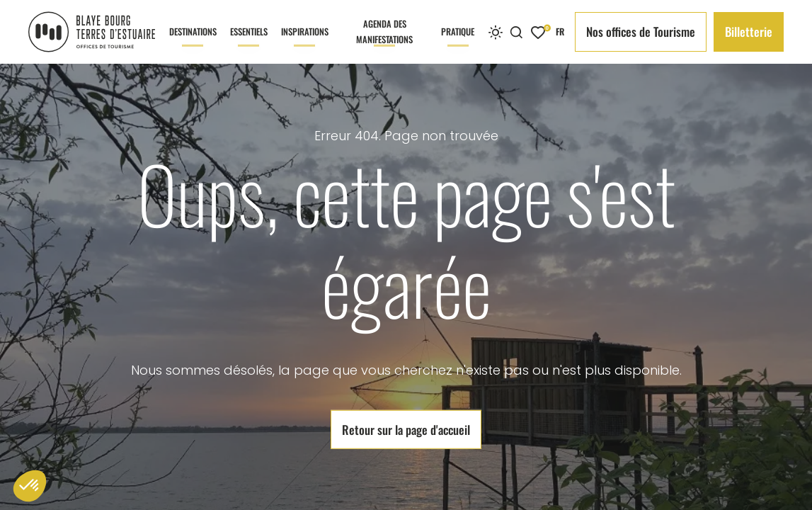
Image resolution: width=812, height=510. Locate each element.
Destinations (193, 44)
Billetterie (749, 32)
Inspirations (305, 44)
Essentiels (249, 44)
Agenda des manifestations (385, 40)
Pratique (458, 44)
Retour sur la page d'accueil (406, 429)
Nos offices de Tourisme (641, 32)
